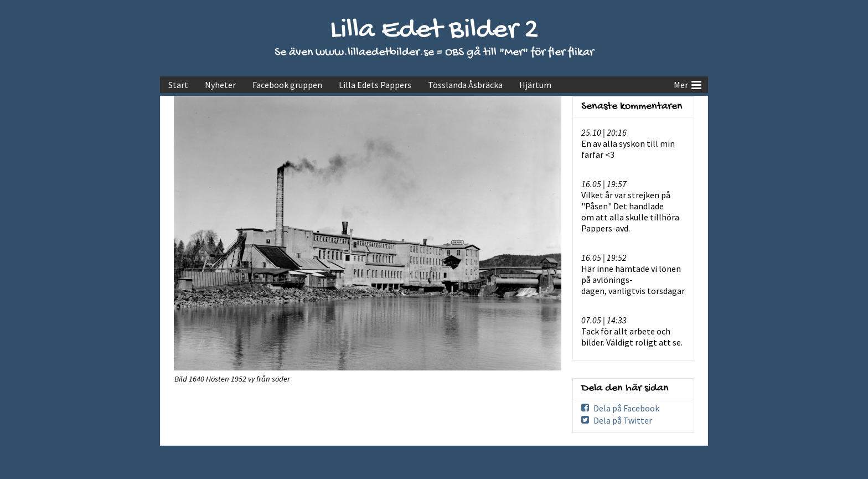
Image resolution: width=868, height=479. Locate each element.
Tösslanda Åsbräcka (465, 85)
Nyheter (220, 85)
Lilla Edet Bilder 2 (434, 31)
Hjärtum (535, 85)
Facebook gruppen (287, 85)
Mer (688, 84)
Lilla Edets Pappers (375, 85)
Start (178, 85)
